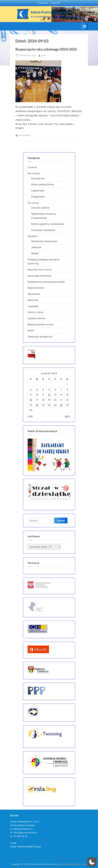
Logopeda (33, 306)
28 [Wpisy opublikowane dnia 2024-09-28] (61, 405)
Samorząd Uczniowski (40, 276)
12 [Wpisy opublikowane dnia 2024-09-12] (49, 395)
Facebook (43, 3)
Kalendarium (38, 178)
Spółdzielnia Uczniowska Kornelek (46, 282)
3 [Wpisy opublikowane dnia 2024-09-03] (37, 390)
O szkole (32, 167)
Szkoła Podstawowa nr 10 (50, 12)
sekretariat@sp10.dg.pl (29, 847)
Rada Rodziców (36, 288)
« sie (30, 416)
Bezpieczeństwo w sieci (41, 324)
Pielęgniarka (38, 197)
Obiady (35, 253)
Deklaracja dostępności (40, 337)
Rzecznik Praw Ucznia (40, 270)
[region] (49, 455)
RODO (31, 331)
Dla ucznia (33, 203)
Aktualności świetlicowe (44, 241)
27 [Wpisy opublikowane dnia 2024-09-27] (55, 405)
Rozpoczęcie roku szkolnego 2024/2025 (46, 49)
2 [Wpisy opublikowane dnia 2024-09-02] (31, 390)
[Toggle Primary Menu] (85, 26)
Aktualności (25, 135)
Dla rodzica (34, 173)
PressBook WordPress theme (73, 864)
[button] (92, 862)
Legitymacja (38, 191)
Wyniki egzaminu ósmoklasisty (48, 224)
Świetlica (33, 236)
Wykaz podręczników (43, 184)
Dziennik (55, 3)
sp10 (44, 55)
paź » (68, 416)
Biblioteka (33, 300)
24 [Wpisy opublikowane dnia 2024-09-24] (37, 405)
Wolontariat (34, 294)
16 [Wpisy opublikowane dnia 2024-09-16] (31, 400)
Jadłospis (36, 247)
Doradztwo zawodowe (43, 230)
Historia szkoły (36, 312)
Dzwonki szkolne (40, 208)
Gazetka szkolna (36, 318)
